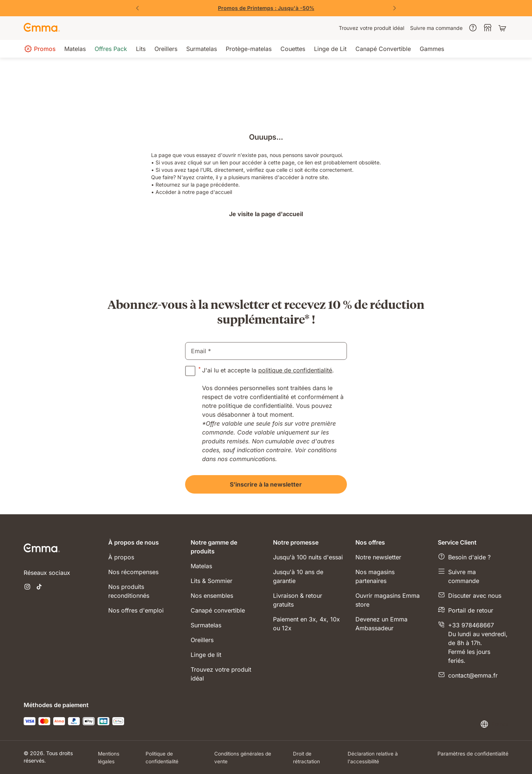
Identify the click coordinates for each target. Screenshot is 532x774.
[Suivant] (395, 8)
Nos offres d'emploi (136, 610)
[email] (266, 351)
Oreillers (202, 640)
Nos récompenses (133, 572)
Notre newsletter (378, 557)
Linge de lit (206, 655)
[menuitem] (371, 28)
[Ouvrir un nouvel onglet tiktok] (39, 587)
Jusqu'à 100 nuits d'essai (308, 557)
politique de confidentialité (295, 370)
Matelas (201, 566)
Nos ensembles (212, 596)
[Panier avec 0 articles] (503, 28)
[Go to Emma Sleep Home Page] (42, 28)
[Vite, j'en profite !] (266, 8)
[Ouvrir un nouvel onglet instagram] (27, 587)
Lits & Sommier (212, 581)
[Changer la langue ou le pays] (494, 724)
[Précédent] (137, 8)
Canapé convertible (218, 610)
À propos (121, 557)
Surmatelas (206, 625)
